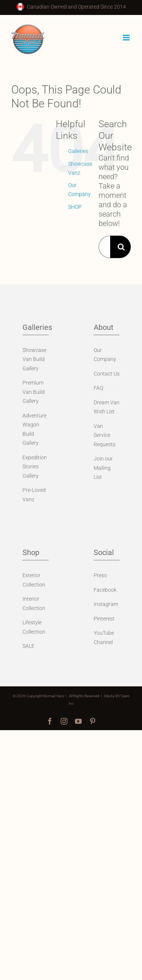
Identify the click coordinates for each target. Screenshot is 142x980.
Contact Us (107, 374)
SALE (28, 646)
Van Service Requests (105, 435)
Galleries (78, 151)
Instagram (106, 604)
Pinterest (104, 619)
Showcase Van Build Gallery (34, 359)
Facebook (105, 590)
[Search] (121, 247)
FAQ (98, 388)
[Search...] (104, 247)
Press (100, 575)
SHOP (75, 207)
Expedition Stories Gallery (35, 467)
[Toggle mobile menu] (127, 38)
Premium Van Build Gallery (34, 392)
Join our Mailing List (103, 468)
